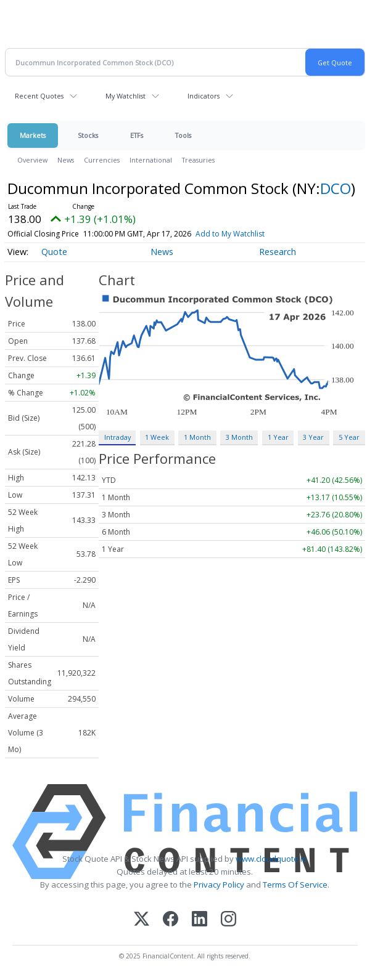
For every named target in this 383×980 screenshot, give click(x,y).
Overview (32, 160)
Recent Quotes (39, 96)
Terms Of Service (295, 885)
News (66, 160)
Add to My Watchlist (230, 234)
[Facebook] (171, 920)
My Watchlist (126, 96)
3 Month (239, 437)
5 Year (349, 437)
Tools (183, 135)
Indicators (204, 96)
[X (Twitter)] (142, 920)
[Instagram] (229, 920)
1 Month (197, 437)
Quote (54, 252)
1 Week (157, 437)
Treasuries (198, 160)
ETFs (137, 135)
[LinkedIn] (200, 920)
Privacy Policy (219, 885)
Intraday (117, 437)
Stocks (88, 135)
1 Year (278, 437)
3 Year (313, 437)
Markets (33, 135)
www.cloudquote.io (271, 859)
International (151, 160)
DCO (336, 188)
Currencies (102, 160)
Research (278, 252)
